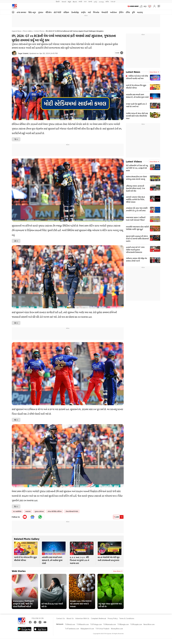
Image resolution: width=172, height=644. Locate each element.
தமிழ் (95, 2)
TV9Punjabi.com (136, 624)
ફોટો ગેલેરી (57, 12)
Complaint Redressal (98, 618)
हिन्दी (58, 2)
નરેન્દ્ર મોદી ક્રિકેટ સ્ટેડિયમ (55, 511)
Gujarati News (17, 31)
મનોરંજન (113, 12)
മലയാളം (101, 2)
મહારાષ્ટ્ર (140, 12)
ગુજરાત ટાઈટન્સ (39, 511)
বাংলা (85, 2)
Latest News (133, 72)
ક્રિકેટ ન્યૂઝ (32, 12)
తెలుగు (75, 2)
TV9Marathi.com (83, 624)
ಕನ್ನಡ (69, 2)
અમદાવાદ (28, 511)
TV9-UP (113, 2)
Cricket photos (39, 31)
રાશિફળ (66, 12)
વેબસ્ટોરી (105, 12)
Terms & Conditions (127, 618)
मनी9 (107, 2)
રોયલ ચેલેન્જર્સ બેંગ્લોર (72, 511)
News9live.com (149, 624)
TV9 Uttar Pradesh (102, 629)
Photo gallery (28, 31)
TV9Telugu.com (96, 624)
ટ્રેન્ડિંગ (121, 12)
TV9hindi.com (70, 624)
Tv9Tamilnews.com (72, 629)
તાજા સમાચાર (21, 12)
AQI (145, 6)
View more (118, 571)
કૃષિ (133, 12)
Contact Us (61, 618)
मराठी (80, 2)
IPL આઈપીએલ (17, 511)
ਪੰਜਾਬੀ (90, 2)
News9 (64, 2)
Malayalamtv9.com (87, 629)
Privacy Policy (113, 618)
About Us (70, 618)
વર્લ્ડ (89, 12)
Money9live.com (117, 629)
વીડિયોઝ (48, 12)
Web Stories (19, 571)
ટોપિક (128, 12)
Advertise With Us (82, 618)
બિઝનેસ (96, 12)
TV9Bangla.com (123, 624)
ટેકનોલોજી (75, 12)
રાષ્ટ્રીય (83, 12)
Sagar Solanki (23, 53)
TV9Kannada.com (110, 624)
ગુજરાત (41, 12)
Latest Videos (134, 161)
